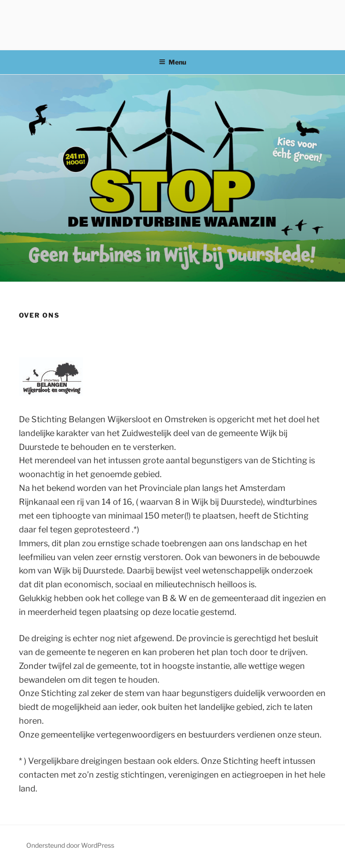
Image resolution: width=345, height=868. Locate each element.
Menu (172, 62)
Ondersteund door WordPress (70, 845)
